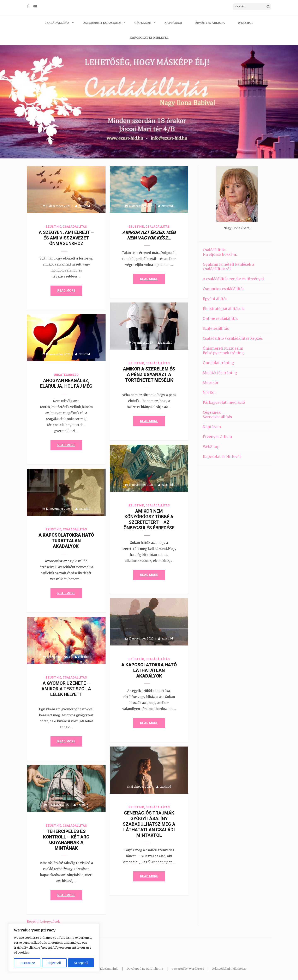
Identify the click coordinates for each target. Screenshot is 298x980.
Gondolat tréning (218, 363)
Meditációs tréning (220, 373)
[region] (54, 948)
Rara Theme (155, 969)
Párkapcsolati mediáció (224, 402)
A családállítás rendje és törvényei (233, 279)
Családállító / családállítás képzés (233, 338)
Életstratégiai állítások (223, 309)
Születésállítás (216, 329)
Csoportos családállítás (224, 289)
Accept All (81, 963)
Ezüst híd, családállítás (66, 227)
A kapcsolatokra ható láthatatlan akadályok (149, 670)
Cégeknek (143, 23)
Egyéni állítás (215, 299)
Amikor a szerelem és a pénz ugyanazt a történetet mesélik (149, 374)
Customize (27, 963)
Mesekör (211, 383)
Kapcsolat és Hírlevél (149, 38)
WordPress (196, 969)
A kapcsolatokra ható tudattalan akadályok (66, 541)
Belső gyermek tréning (223, 353)
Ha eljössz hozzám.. (220, 255)
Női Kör (209, 393)
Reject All (54, 963)
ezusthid (84, 206)
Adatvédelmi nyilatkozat (229, 969)
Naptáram (173, 23)
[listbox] (149, 102)
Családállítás (57, 23)
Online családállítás (220, 319)
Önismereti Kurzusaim (102, 23)
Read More (66, 291)
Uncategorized (66, 375)
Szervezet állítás (217, 417)
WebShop (246, 23)
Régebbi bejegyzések (43, 922)
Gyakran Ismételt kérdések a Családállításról (228, 267)
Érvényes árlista (210, 23)
